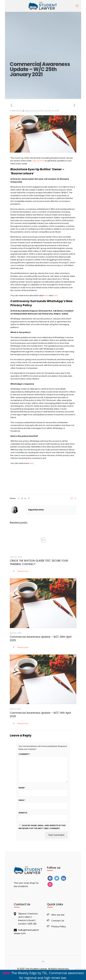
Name (22, 788)
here (46, 295)
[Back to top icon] (43, 962)
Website (23, 813)
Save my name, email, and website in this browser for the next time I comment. (42, 827)
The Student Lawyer (36, 969)
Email (22, 800)
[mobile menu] (77, 6)
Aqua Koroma (31, 111)
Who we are (58, 915)
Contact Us (58, 921)
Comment (24, 754)
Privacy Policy (59, 926)
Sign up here (38, 161)
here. (56, 295)
